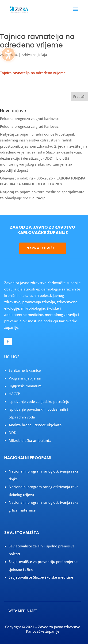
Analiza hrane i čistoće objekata (35, 425)
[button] (76, 12)
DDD (13, 433)
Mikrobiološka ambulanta (30, 440)
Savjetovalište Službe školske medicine (41, 577)
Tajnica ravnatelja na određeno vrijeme (33, 73)
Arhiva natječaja (34, 55)
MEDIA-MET (27, 611)
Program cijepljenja (25, 378)
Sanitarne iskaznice (25, 370)
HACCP (14, 394)
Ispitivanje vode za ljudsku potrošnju (39, 401)
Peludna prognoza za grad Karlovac (29, 119)
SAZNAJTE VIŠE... (43, 248)
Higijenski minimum (25, 386)
